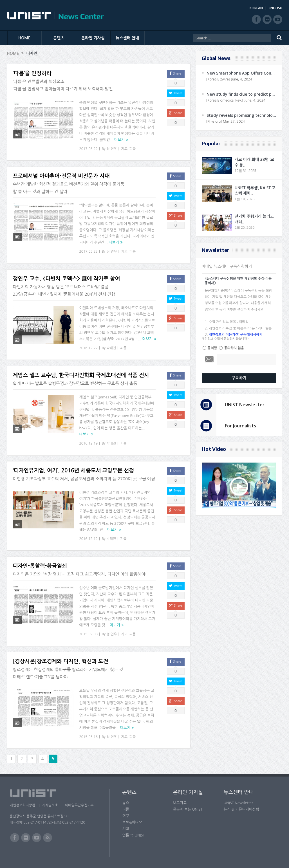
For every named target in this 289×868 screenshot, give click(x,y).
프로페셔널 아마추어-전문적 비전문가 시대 (61, 176)
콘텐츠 (59, 38)
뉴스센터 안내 (127, 38)
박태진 (111, 348)
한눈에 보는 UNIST (188, 809)
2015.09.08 (89, 634)
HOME (24, 38)
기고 (124, 149)
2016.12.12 (89, 539)
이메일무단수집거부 (79, 805)
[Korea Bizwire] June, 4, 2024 (229, 79)
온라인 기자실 (93, 38)
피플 (133, 149)
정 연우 (112, 149)
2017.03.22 (89, 252)
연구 (126, 816)
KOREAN (256, 8)
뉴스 (126, 803)
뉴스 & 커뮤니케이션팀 (242, 809)
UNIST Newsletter (245, 405)
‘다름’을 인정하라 (32, 73)
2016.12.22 (89, 348)
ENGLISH (275, 8)
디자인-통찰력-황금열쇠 (40, 566)
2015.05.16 (89, 737)
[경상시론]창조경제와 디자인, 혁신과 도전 (61, 661)
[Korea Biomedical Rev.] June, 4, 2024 (236, 100)
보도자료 (180, 803)
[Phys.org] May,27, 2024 (226, 122)
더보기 (119, 140)
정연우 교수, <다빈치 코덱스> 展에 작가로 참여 (67, 279)
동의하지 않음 (234, 348)
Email (210, 359)
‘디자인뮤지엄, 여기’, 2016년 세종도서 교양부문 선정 (74, 471)
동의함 (212, 348)
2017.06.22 (89, 149)
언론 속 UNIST (134, 835)
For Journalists (240, 426)
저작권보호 (50, 805)
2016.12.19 (89, 443)
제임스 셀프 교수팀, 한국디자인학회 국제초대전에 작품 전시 (81, 375)
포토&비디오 (132, 822)
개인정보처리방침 (23, 805)
